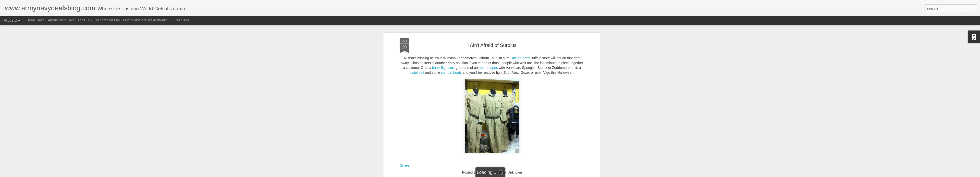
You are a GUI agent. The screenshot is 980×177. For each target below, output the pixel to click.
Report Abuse (520, 174)
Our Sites (182, 20)
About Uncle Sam (61, 20)
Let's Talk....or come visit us (99, 20)
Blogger (505, 174)
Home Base (35, 20)
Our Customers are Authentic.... (147, 20)
